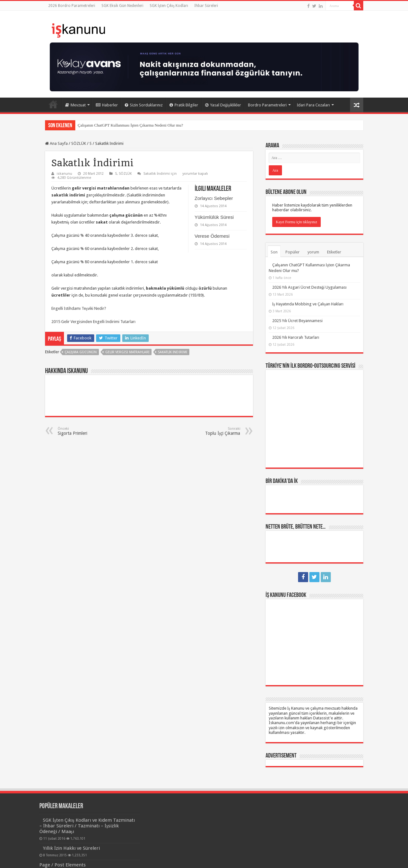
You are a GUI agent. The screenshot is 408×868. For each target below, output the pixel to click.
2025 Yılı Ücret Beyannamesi (297, 321)
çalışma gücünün (81, 352)
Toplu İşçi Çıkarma (208, 431)
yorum (313, 252)
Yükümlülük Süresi (214, 217)
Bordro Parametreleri (267, 105)
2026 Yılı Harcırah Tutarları (296, 337)
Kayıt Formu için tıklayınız (297, 222)
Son (274, 252)
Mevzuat (75, 105)
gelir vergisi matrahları (127, 352)
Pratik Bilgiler (184, 105)
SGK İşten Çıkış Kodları (169, 6)
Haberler (107, 105)
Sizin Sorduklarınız (144, 105)
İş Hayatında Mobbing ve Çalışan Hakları (308, 304)
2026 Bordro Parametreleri (72, 6)
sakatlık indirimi (173, 352)
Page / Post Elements (63, 865)
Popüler (293, 252)
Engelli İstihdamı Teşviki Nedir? (79, 308)
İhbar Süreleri (206, 6)
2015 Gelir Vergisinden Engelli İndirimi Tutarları (93, 322)
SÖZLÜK (79, 143)
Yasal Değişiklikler (223, 105)
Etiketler (334, 252)
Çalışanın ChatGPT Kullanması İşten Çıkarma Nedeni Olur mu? (130, 125)
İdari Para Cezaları (313, 105)
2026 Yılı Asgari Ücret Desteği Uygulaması (310, 287)
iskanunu (64, 174)
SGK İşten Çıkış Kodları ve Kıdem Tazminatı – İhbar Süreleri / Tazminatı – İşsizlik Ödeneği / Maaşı (87, 826)
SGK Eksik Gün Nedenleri (122, 6)
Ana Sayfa (53, 104)
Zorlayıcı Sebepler (214, 198)
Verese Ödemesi (212, 236)
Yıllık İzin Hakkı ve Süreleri (71, 848)
